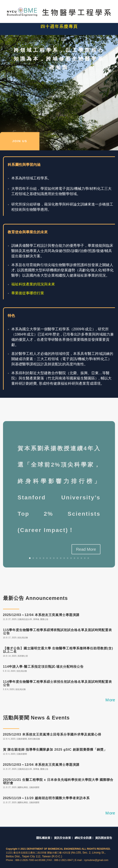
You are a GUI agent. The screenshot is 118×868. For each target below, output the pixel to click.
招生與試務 (23, 638)
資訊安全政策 (62, 838)
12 (68, 558)
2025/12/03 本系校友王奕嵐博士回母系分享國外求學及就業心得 (52, 734)
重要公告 (44, 619)
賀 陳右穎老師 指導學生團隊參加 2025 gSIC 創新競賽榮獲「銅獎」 (55, 750)
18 (88, 558)
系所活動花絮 (34, 739)
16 (81, 558)
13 (71, 558)
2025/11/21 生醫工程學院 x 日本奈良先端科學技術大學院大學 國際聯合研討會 (58, 781)
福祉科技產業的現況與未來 (33, 284)
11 (64, 558)
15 (78, 558)
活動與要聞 (22, 739)
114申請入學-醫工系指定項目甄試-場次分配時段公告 (43, 667)
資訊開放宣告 (104, 838)
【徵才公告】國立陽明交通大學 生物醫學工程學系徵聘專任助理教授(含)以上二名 (58, 650)
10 (61, 558)
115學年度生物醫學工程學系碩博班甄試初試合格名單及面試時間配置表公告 (58, 632)
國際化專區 (23, 787)
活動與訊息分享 (25, 619)
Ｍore (110, 700)
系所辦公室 (23, 656)
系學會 (36, 619)
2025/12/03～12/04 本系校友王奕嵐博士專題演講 (41, 615)
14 (74, 558)
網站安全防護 (83, 838)
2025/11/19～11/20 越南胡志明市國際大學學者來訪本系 (46, 798)
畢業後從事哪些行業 (28, 293)
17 (85, 558)
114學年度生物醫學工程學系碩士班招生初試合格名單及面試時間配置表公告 (58, 683)
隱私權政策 (43, 838)
